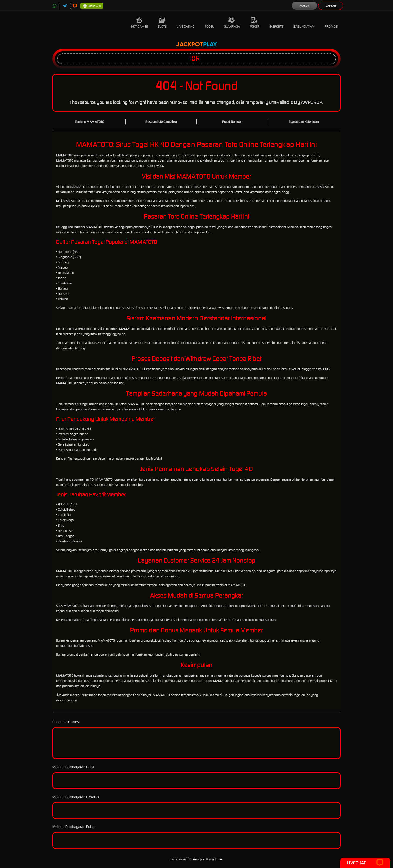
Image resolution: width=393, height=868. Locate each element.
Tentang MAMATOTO (89, 122)
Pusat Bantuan (232, 122)
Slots (162, 23)
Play (210, 45)
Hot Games (139, 23)
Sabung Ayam (304, 23)
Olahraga (232, 23)
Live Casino (186, 23)
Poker (255, 23)
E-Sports (276, 23)
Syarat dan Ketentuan (304, 122)
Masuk (305, 6)
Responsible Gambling (161, 122)
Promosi (331, 23)
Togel (209, 23)
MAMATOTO (186, 860)
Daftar (331, 6)
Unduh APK (92, 6)
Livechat (365, 863)
